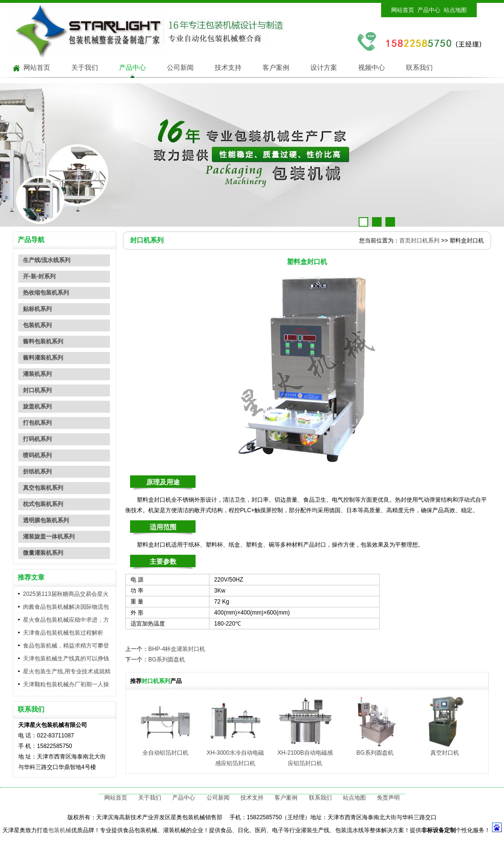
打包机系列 (37, 423)
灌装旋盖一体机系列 (49, 537)
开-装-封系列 (39, 276)
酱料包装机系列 (43, 341)
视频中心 (372, 68)
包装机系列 (37, 325)
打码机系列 (37, 439)
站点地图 (455, 10)
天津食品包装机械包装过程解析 (63, 633)
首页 (405, 241)
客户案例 (276, 68)
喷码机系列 (37, 455)
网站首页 (403, 10)
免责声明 (388, 798)
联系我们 (419, 68)
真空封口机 (445, 753)
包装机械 (60, 830)
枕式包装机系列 (43, 504)
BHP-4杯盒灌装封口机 (177, 649)
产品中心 (429, 10)
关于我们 (85, 68)
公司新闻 (180, 68)
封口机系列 (37, 390)
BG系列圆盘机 (167, 659)
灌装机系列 (37, 374)
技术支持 (228, 68)
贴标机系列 (37, 309)
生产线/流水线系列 (47, 260)
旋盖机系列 (37, 407)
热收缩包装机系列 (46, 293)
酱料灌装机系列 (43, 358)
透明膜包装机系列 (46, 520)
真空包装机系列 (43, 488)
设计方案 (324, 68)
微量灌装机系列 (43, 553)
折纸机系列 (37, 472)
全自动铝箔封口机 (165, 753)
